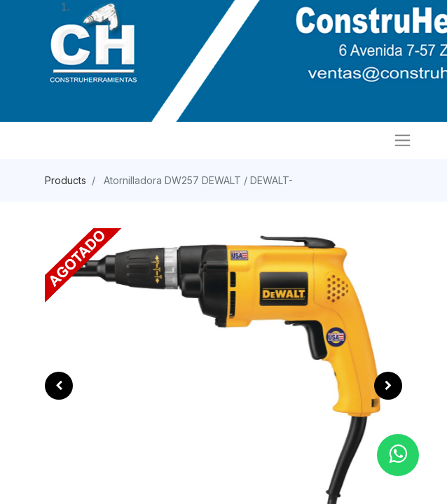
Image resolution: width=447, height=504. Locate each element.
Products (66, 180)
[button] (59, 386)
